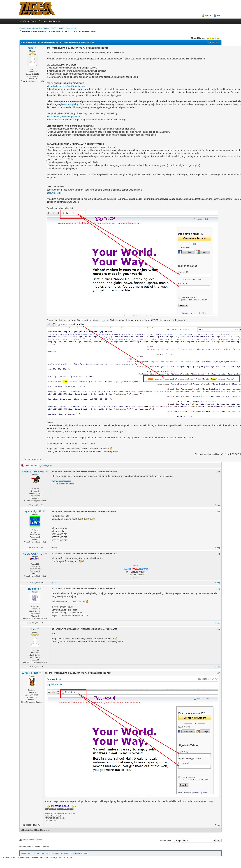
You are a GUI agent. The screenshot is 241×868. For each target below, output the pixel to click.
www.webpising (70, 104)
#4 (219, 554)
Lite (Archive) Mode (67, 853)
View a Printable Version (32, 840)
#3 (219, 512)
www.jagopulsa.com (61, 481)
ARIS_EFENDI (30, 673)
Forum (53, 858)
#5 (219, 589)
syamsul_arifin (46, 465)
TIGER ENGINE (57, 28)
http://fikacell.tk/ (54, 193)
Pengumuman (71, 28)
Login (44, 21)
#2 (219, 472)
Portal (208, 15)
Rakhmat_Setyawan (33, 472)
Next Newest (41, 830)
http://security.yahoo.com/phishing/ (63, 117)
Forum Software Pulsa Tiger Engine (34, 28)
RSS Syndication (83, 853)
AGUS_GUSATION (33, 554)
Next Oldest (28, 830)
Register (53, 21)
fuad (31, 48)
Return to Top (53, 853)
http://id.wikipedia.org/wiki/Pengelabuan (66, 86)
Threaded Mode (214, 42)
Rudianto (34, 589)
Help (219, 15)
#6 (219, 629)
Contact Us (25, 853)
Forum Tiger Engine (38, 853)
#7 (219, 673)
